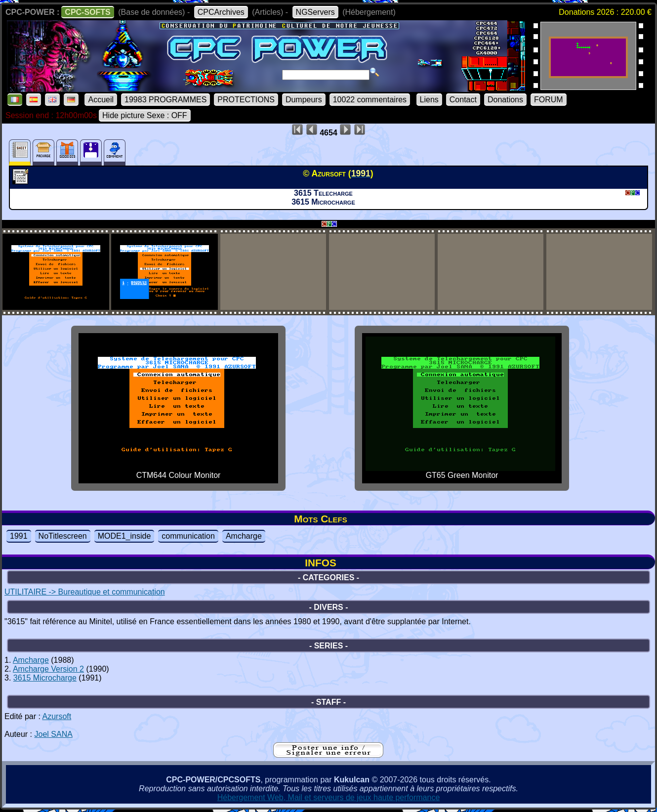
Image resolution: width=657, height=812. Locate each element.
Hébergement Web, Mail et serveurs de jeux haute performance (329, 797)
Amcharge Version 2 (48, 669)
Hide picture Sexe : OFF (145, 115)
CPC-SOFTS (87, 12)
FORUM (549, 100)
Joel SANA (53, 734)
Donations (505, 100)
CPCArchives (221, 12)
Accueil (101, 100)
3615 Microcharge (45, 678)
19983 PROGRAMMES (165, 100)
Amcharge (244, 536)
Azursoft (57, 716)
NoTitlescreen (63, 536)
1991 (19, 536)
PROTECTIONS (246, 100)
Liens (429, 100)
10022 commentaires (370, 100)
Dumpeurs (304, 100)
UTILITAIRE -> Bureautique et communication (85, 592)
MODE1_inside (124, 536)
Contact (463, 100)
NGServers (315, 12)
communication (188, 536)
